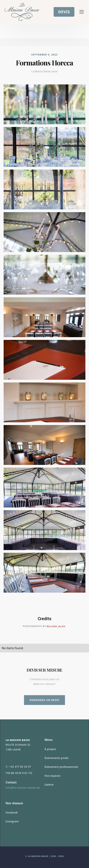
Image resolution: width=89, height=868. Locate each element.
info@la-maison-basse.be (23, 788)
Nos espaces (53, 776)
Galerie (49, 784)
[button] (81, 12)
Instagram (12, 821)
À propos (50, 749)
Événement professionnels (61, 767)
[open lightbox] (44, 104)
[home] (22, 12)
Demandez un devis (44, 700)
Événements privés (57, 758)
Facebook (12, 812)
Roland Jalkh (56, 626)
